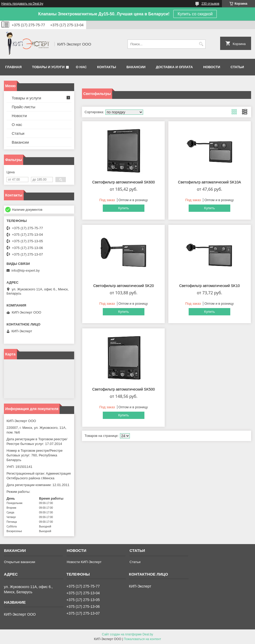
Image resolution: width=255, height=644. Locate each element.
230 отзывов (210, 4)
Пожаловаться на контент (142, 639)
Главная (13, 67)
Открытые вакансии (20, 562)
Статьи (237, 67)
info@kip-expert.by (26, 270)
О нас (81, 67)
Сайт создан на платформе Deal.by (128, 634)
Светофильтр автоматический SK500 (124, 389)
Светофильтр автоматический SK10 (210, 286)
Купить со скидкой (195, 14)
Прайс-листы (24, 107)
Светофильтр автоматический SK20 (123, 286)
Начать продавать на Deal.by (22, 4)
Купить (123, 208)
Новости (212, 67)
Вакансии (136, 67)
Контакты (107, 67)
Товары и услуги (48, 67)
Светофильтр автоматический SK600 (124, 182)
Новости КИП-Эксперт (84, 562)
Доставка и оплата (174, 67)
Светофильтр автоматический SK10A (209, 182)
